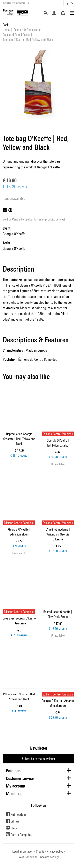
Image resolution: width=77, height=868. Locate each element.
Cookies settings (50, 857)
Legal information (23, 851)
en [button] (69, 3)
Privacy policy (55, 851)
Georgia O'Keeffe (14, 234)
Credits (40, 851)
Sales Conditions (28, 857)
